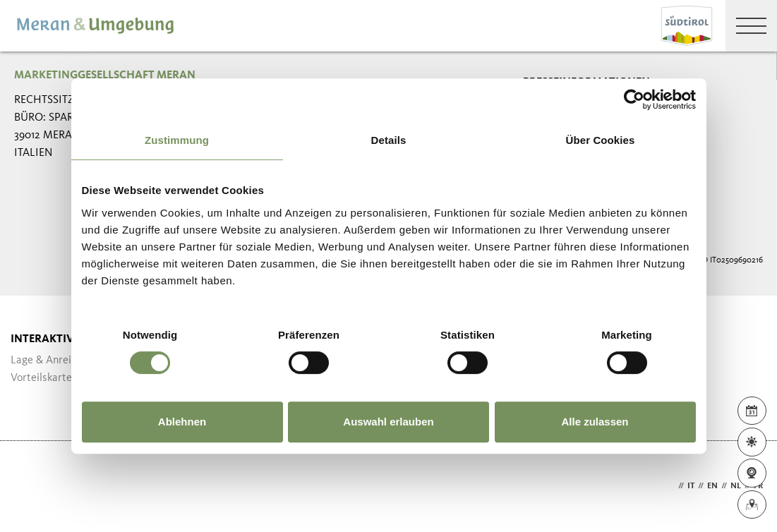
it (691, 486)
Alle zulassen (595, 422)
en (712, 486)
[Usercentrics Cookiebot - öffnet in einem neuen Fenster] (634, 99)
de (670, 486)
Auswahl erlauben (388, 422)
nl (736, 486)
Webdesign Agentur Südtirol (31, 486)
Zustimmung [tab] (177, 140)
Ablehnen (182, 422)
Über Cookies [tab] (601, 140)
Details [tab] (389, 140)
